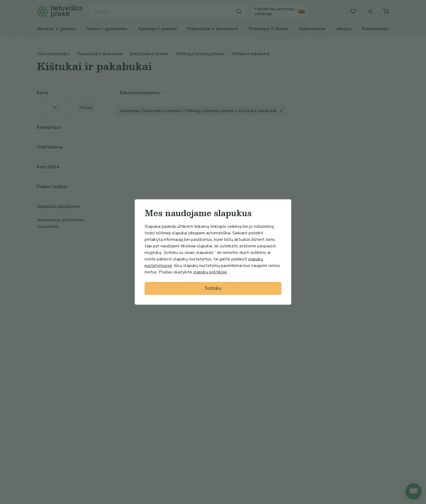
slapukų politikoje (210, 272)
